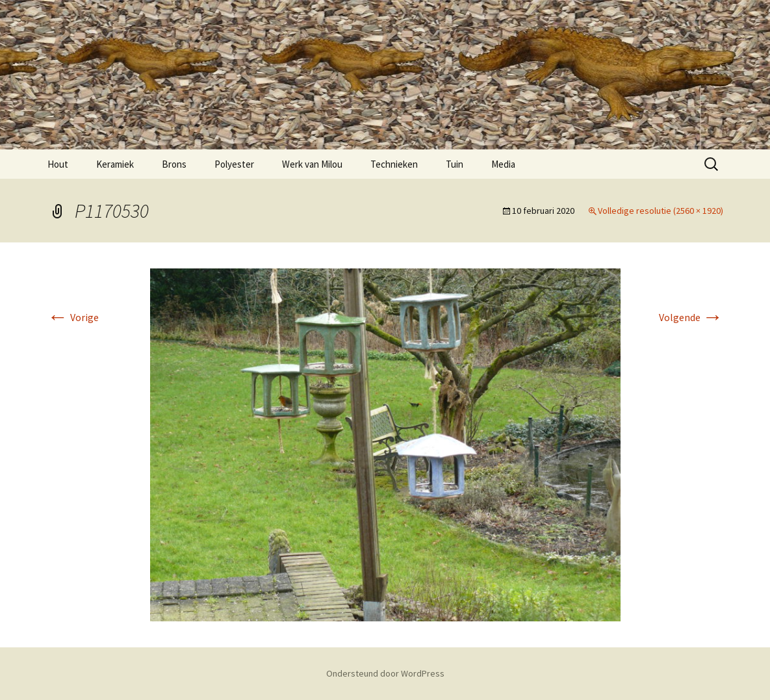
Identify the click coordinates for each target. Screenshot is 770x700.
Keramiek (115, 164)
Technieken (394, 164)
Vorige (73, 317)
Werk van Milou (312, 164)
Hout (58, 164)
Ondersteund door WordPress (385, 673)
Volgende (691, 317)
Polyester (234, 164)
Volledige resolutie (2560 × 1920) (661, 211)
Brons (174, 164)
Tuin (455, 164)
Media (503, 164)
